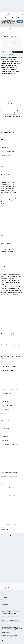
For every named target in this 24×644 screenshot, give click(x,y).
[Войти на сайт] (22, 14)
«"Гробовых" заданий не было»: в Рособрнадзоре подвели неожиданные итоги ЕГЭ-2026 (12, 529)
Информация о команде (6, 595)
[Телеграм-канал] (12, 55)
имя (10, 32)
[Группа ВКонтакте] (6, 52)
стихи (15, 32)
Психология (15, 18)
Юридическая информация (6, 602)
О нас (2, 593)
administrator (13, 36)
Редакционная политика (6, 600)
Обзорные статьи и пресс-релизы (8, 607)
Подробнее (8, 632)
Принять (20, 21)
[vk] (10, 496)
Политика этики (4, 597)
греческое (5, 32)
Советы (2, 18)
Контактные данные (5, 604)
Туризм (20, 18)
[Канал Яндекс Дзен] (18, 52)
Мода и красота (8, 18)
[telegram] (14, 496)
